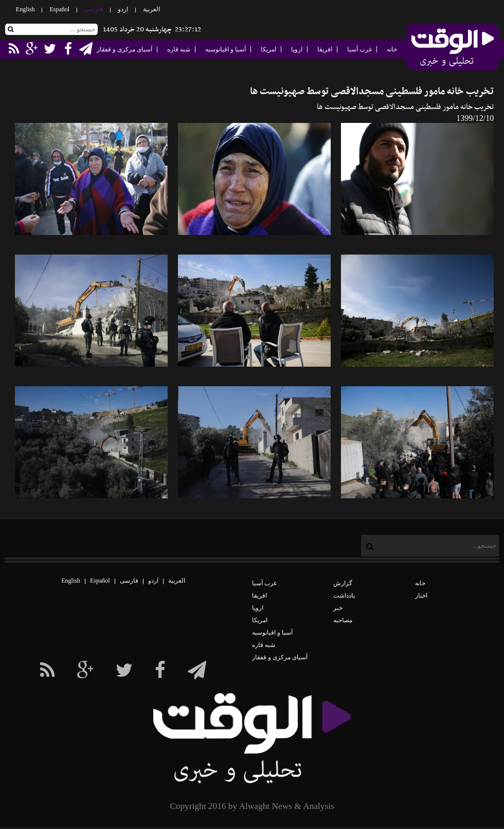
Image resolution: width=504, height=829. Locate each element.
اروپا (297, 49)
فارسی (94, 9)
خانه (392, 49)
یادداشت (344, 596)
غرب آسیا (359, 49)
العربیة (151, 9)
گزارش (343, 583)
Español (59, 9)
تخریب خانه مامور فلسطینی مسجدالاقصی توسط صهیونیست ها (372, 92)
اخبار (421, 596)
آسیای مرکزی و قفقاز (124, 49)
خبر (338, 608)
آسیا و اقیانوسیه (226, 49)
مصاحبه (343, 620)
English (25, 9)
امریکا (268, 49)
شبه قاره (179, 49)
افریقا (325, 49)
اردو (123, 9)
